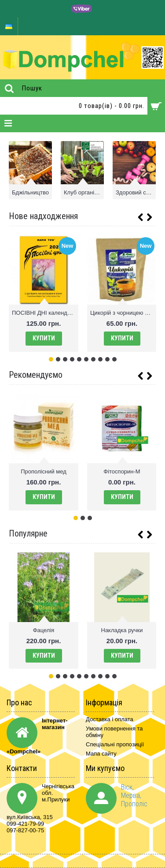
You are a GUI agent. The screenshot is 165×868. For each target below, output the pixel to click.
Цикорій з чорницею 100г (123, 313)
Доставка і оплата (110, 719)
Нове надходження (43, 216)
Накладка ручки (122, 630)
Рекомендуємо (36, 375)
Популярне (28, 533)
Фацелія (44, 630)
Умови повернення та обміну (114, 732)
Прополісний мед (44, 471)
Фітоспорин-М (122, 471)
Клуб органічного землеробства (84, 192)
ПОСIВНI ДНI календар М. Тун (45, 313)
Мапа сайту (101, 754)
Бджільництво (30, 192)
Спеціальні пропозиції (115, 744)
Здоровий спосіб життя (136, 192)
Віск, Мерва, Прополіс (134, 795)
